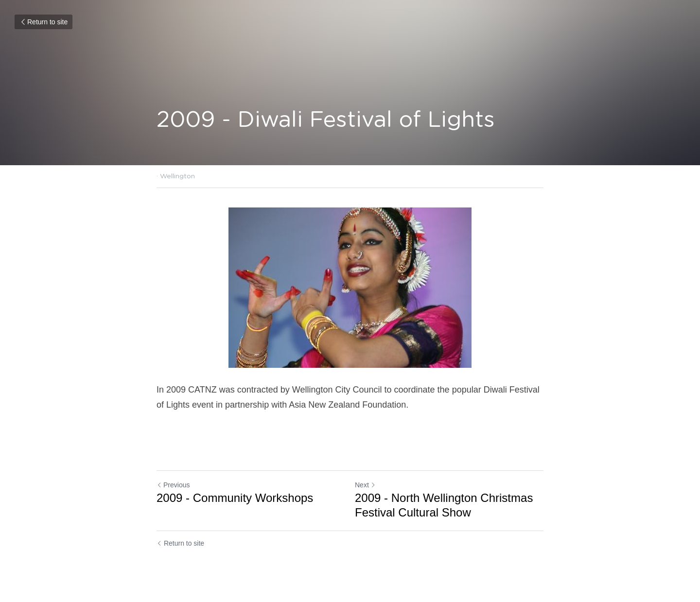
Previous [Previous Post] (173, 485)
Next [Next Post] (365, 485)
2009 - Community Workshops (235, 498)
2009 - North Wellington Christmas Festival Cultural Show (444, 505)
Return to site (44, 22)
